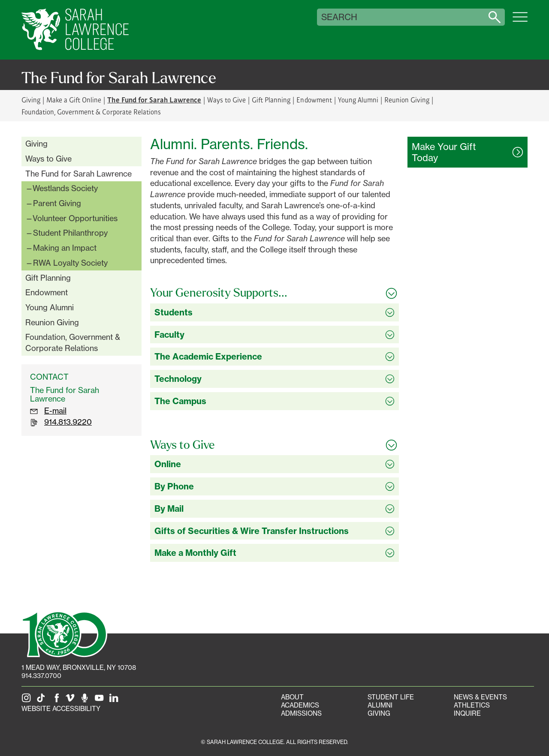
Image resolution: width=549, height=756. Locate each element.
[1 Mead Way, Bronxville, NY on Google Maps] (79, 667)
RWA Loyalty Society (70, 263)
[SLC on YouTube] (101, 700)
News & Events (480, 697)
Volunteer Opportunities (75, 218)
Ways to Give (226, 100)
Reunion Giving (407, 100)
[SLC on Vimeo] (72, 700)
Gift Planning (271, 100)
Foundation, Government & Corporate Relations (91, 112)
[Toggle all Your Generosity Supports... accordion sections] (274, 293)
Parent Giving (57, 203)
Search (339, 17)
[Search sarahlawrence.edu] (495, 17)
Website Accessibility (61, 709)
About (292, 697)
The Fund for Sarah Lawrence (78, 174)
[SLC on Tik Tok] (42, 700)
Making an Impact (65, 248)
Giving (31, 100)
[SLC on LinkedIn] (115, 700)
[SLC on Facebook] (57, 700)
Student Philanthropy (70, 233)
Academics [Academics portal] (300, 705)
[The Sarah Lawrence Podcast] (86, 700)
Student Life (391, 697)
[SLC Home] (75, 30)
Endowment (314, 100)
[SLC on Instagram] (28, 700)
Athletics (472, 705)
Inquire (467, 713)
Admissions (301, 713)
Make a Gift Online (74, 100)
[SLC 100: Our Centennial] (64, 633)
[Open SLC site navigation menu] (520, 21)
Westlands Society (65, 188)
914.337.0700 (41, 676)
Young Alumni (358, 100)
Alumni (380, 705)
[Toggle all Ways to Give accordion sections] (274, 445)
